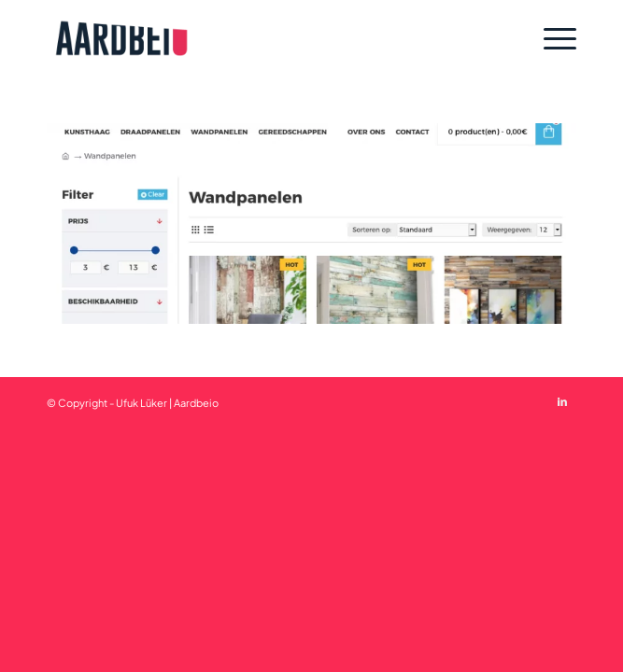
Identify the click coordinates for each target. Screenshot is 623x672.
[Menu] (551, 38)
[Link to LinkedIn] (562, 401)
